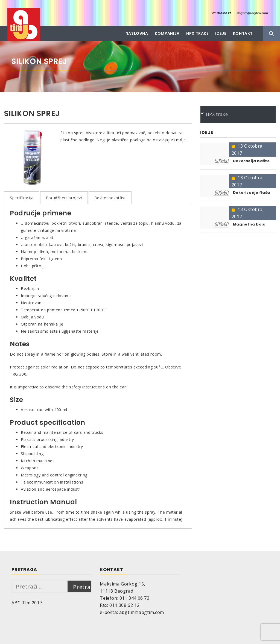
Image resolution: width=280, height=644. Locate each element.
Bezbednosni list (110, 198)
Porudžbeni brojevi (64, 198)
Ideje (221, 33)
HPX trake (197, 33)
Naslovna (137, 33)
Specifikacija (22, 198)
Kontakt (243, 33)
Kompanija (167, 33)
